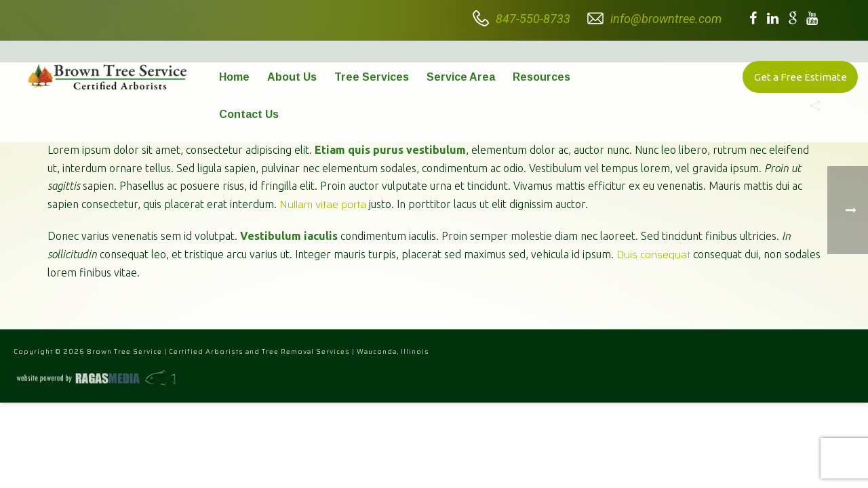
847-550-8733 (533, 19)
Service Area (461, 77)
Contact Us (249, 114)
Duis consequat (653, 255)
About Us (292, 77)
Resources (541, 77)
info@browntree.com (666, 19)
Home (234, 77)
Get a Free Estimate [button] (801, 77)
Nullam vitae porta (323, 204)
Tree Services (372, 77)
